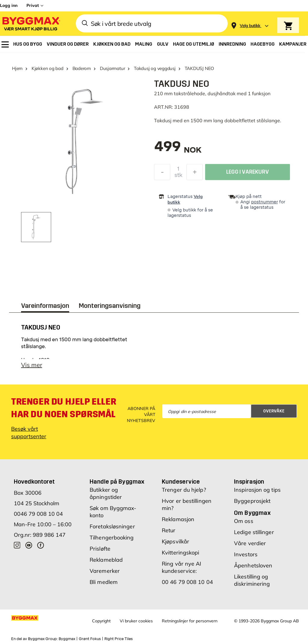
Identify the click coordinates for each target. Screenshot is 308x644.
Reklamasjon (178, 519)
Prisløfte (100, 549)
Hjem (17, 68)
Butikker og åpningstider (106, 493)
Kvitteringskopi (181, 553)
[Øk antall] (195, 174)
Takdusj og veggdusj (155, 68)
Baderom (82, 68)
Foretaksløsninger (112, 526)
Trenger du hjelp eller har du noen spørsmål (64, 408)
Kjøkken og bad (48, 68)
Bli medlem (104, 582)
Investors (246, 554)
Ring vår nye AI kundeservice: (182, 567)
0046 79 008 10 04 (38, 514)
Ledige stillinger (254, 532)
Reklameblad (106, 560)
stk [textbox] (178, 177)
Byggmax (67, 639)
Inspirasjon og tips (257, 490)
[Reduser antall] (162, 174)
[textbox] (178, 149)
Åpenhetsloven (253, 565)
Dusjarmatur (112, 68)
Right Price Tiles (119, 639)
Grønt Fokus (90, 639)
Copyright (101, 621)
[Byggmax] (31, 24)
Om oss (244, 521)
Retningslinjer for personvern (190, 621)
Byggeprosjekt (252, 501)
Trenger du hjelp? (184, 490)
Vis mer (32, 365)
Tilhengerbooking (112, 538)
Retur (169, 530)
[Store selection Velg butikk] (250, 26)
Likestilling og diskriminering (252, 580)
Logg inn (9, 5)
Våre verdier (250, 543)
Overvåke (274, 411)
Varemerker (105, 571)
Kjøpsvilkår (176, 541)
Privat (33, 5)
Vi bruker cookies (136, 621)
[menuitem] (5, 44)
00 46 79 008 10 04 (187, 582)
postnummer (265, 202)
